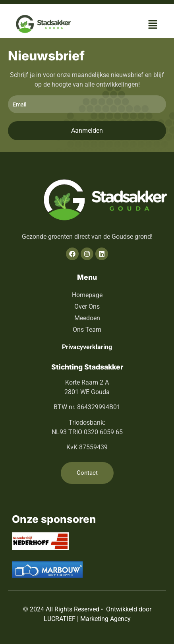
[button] (153, 25)
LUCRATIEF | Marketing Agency (87, 619)
